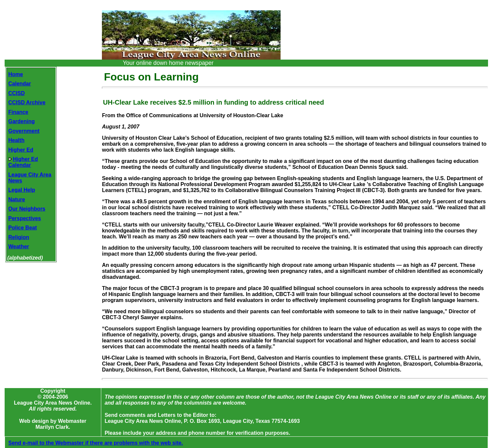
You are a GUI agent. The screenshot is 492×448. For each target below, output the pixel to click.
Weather (19, 247)
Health (16, 140)
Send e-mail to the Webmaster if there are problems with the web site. (96, 443)
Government (24, 131)
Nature (17, 199)
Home (16, 74)
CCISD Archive (27, 102)
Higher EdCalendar (23, 162)
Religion (19, 237)
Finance (18, 112)
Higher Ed (21, 150)
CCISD (17, 93)
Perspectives (25, 218)
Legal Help (22, 190)
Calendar (20, 84)
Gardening (22, 121)
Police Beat (22, 228)
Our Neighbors (27, 209)
